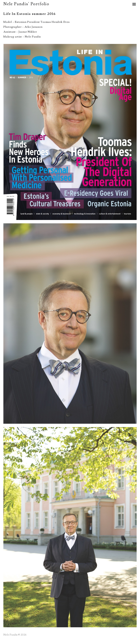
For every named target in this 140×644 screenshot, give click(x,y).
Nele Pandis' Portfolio (26, 4)
